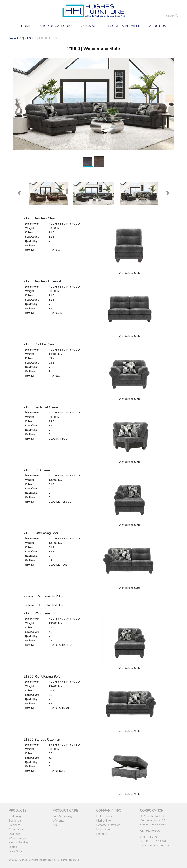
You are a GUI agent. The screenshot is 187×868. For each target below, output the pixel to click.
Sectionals (15, 821)
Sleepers (14, 825)
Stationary (15, 816)
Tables (13, 847)
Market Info (104, 821)
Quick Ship (90, 26)
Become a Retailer (108, 825)
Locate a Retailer (124, 26)
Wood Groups (18, 838)
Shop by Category (56, 26)
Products (14, 38)
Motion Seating (18, 843)
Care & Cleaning (62, 816)
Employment (104, 829)
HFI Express (104, 816)
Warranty (58, 821)
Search (172, 16)
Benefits (102, 834)
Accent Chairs (17, 829)
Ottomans (15, 834)
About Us (158, 26)
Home (26, 26)
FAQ (55, 825)
